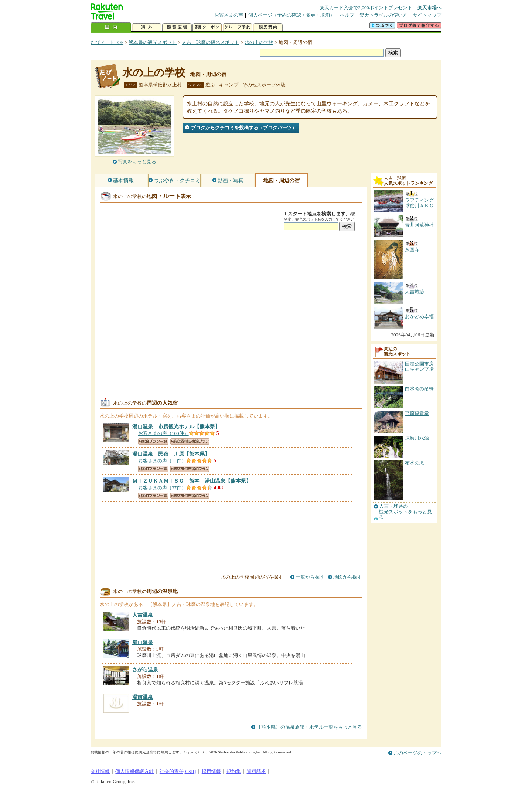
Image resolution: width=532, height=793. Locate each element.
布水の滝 (415, 463)
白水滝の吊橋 (419, 389)
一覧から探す (310, 577)
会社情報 (100, 771)
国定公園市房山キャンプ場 (419, 366)
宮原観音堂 (417, 413)
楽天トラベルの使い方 (383, 15)
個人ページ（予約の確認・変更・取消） (291, 15)
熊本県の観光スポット (153, 42)
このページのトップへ (417, 753)
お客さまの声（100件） (163, 433)
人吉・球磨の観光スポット (211, 42)
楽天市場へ (429, 8)
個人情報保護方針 (134, 771)
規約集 (234, 771)
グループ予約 (238, 28)
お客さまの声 (229, 15)
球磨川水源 (417, 438)
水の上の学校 (259, 42)
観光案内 (268, 28)
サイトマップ (427, 15)
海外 (147, 28)
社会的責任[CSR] (178, 771)
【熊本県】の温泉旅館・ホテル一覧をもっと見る (309, 727)
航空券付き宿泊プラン (190, 441)
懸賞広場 (177, 28)
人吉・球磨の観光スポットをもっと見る (405, 512)
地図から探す (348, 577)
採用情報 (211, 771)
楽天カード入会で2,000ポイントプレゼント (366, 8)
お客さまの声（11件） (162, 461)
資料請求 (256, 771)
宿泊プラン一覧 (153, 441)
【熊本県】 (176, 426)
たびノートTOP (107, 42)
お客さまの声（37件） (162, 488)
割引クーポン (207, 28)
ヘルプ (347, 15)
